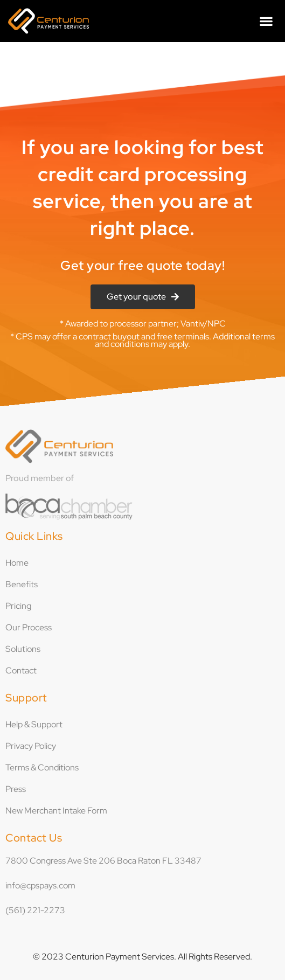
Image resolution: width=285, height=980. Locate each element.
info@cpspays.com (40, 885)
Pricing (18, 606)
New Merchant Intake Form (56, 811)
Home (17, 563)
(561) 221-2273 (35, 910)
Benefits (22, 584)
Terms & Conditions (42, 767)
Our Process (29, 627)
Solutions (23, 649)
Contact (21, 670)
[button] (266, 21)
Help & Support (34, 724)
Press (16, 789)
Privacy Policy (31, 746)
